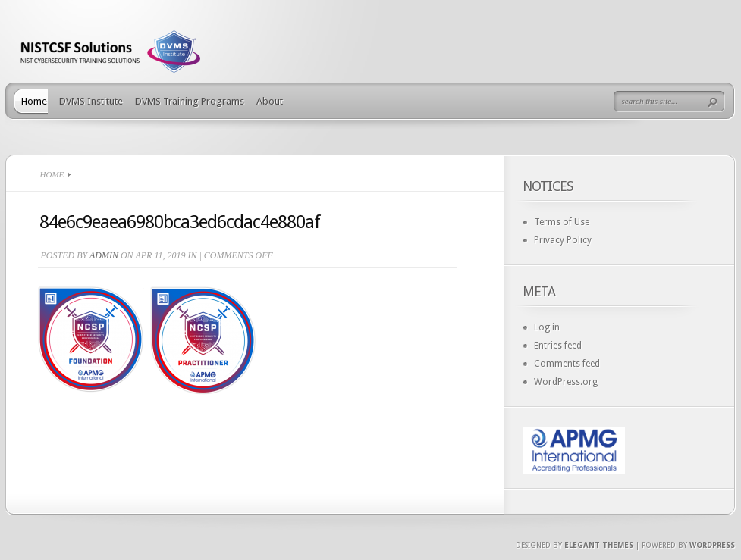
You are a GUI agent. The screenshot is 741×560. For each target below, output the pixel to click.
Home (34, 101)
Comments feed (567, 364)
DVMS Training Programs (190, 101)
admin (104, 255)
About (270, 101)
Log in (547, 327)
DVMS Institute (91, 101)
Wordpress (712, 545)
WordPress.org (566, 382)
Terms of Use (562, 222)
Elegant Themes (599, 545)
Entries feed (558, 346)
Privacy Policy (563, 240)
